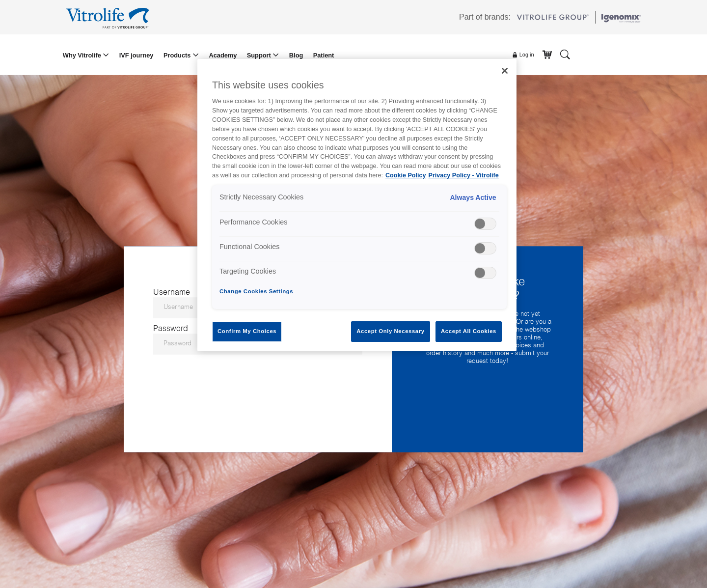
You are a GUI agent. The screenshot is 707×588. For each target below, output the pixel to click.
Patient (324, 55)
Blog (296, 55)
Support (260, 55)
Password (171, 329)
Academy (223, 55)
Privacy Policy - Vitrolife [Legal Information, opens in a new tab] (464, 175)
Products (178, 55)
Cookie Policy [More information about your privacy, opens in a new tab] (406, 175)
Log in (523, 55)
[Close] (505, 71)
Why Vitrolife (83, 55)
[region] (357, 205)
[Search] (565, 54)
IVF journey (136, 55)
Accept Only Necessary (390, 331)
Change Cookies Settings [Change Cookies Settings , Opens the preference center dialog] (256, 291)
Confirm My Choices (247, 331)
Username (172, 292)
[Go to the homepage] (109, 17)
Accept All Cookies (469, 331)
